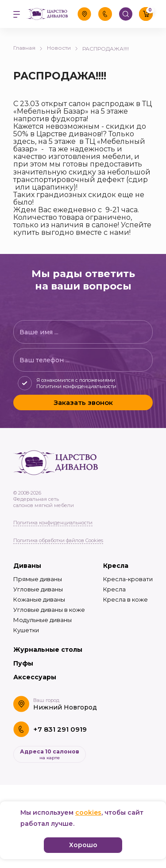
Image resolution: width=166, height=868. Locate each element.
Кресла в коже (125, 599)
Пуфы (23, 663)
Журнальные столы (48, 650)
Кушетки (26, 630)
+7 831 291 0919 (60, 729)
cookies (88, 813)
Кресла (116, 566)
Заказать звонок (83, 402)
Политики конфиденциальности (76, 386)
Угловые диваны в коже (49, 610)
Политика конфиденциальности (53, 523)
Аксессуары (35, 677)
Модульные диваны (42, 620)
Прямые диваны (38, 579)
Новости (62, 48)
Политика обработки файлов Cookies (58, 540)
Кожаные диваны (39, 599)
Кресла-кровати (128, 579)
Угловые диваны (38, 589)
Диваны (27, 566)
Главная (28, 48)
